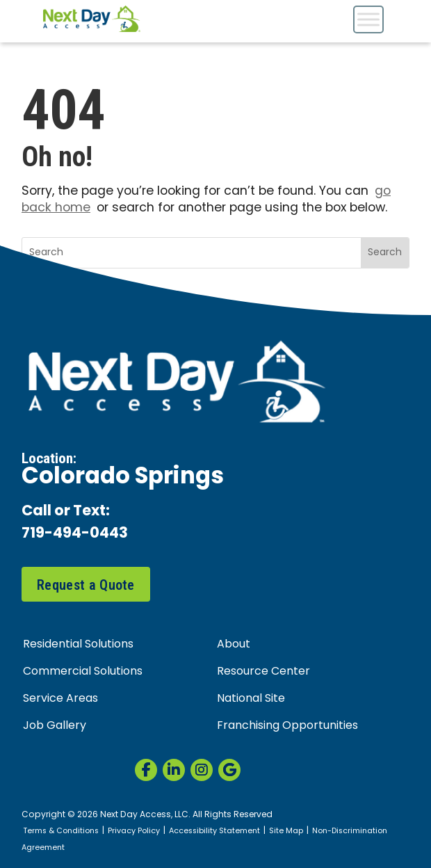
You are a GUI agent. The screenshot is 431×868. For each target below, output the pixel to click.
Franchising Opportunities (287, 726)
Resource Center (263, 672)
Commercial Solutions (83, 672)
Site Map (286, 831)
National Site (251, 699)
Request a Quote (86, 585)
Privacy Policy (134, 831)
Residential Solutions (78, 645)
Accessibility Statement (214, 831)
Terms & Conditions (61, 831)
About (234, 645)
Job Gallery (55, 726)
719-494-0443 (75, 535)
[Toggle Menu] (368, 19)
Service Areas (60, 699)
